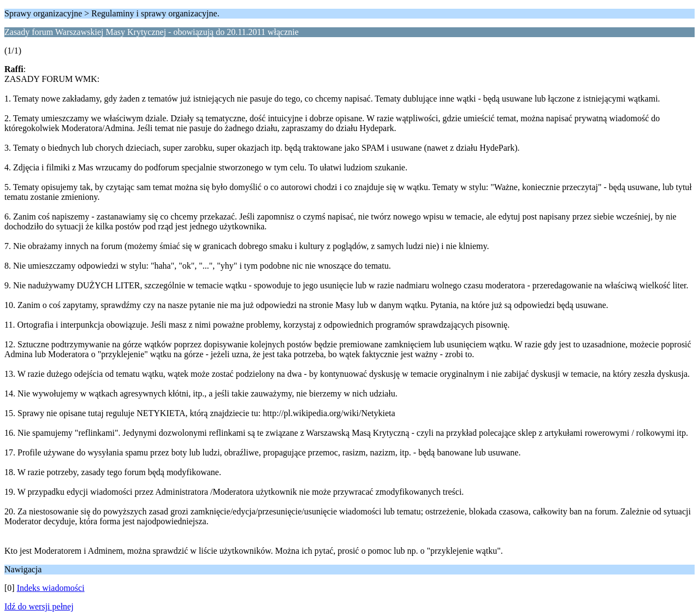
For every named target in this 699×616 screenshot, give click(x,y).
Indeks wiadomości (51, 588)
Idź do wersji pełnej (39, 606)
